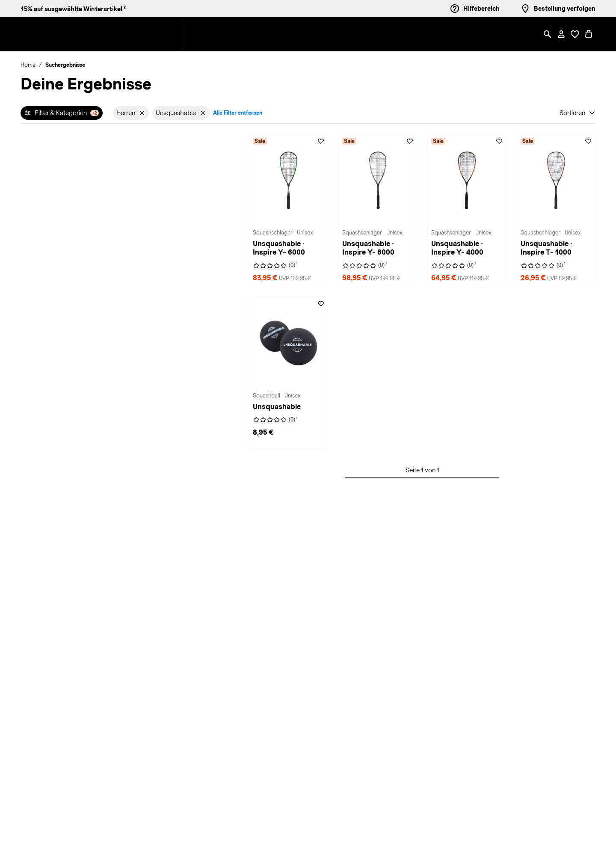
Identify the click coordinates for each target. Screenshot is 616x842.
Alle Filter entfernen (238, 113)
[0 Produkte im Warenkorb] (589, 34)
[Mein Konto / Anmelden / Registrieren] (561, 34)
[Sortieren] (577, 113)
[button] (138, 34)
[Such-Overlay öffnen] (548, 34)
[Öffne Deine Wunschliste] (575, 34)
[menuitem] (145, 34)
